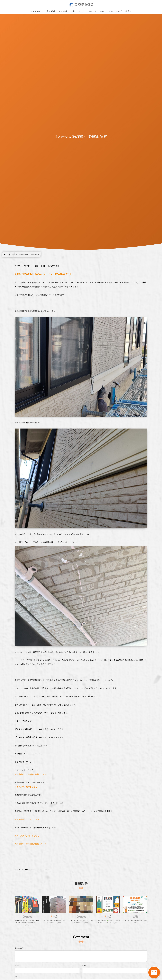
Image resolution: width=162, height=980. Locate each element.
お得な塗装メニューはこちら (27, 820)
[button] (156, 3)
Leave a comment (44, 870)
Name (17, 966)
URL (16, 977)
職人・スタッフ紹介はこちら (27, 836)
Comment (18, 948)
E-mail (85, 966)
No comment (31, 870)
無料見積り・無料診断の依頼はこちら (31, 774)
